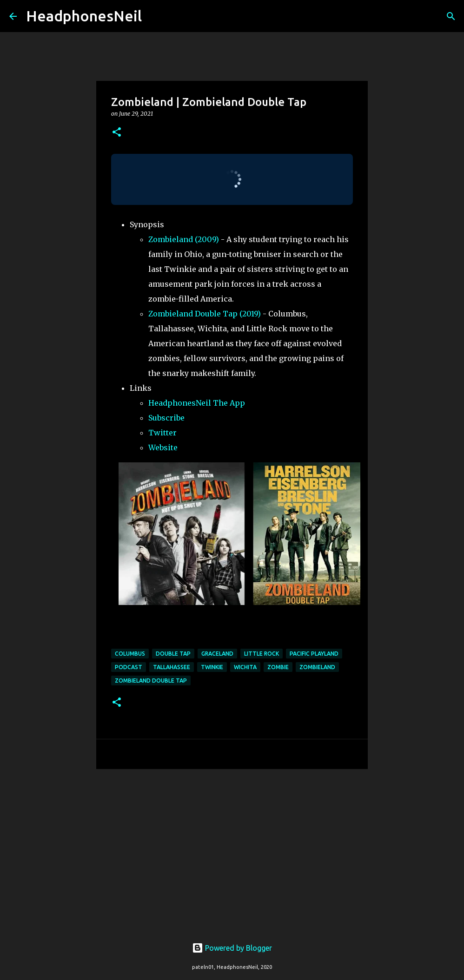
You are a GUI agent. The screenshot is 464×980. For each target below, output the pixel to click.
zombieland (317, 667)
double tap (173, 654)
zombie (278, 667)
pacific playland (314, 654)
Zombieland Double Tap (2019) (205, 314)
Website (163, 447)
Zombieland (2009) (184, 239)
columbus (130, 654)
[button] (117, 133)
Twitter (162, 433)
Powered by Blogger (232, 948)
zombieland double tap (151, 681)
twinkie (212, 667)
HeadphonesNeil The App (197, 403)
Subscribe (166, 418)
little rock (262, 654)
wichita (245, 667)
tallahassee (172, 667)
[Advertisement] (232, 848)
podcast (129, 667)
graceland (217, 654)
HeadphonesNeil (84, 16)
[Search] (155, 16)
